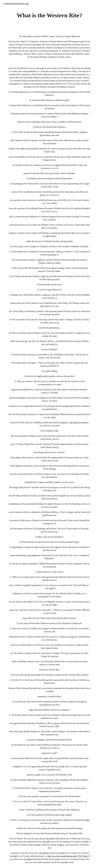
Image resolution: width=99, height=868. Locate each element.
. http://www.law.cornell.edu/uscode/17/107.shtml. (67, 856)
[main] (49, 15)
